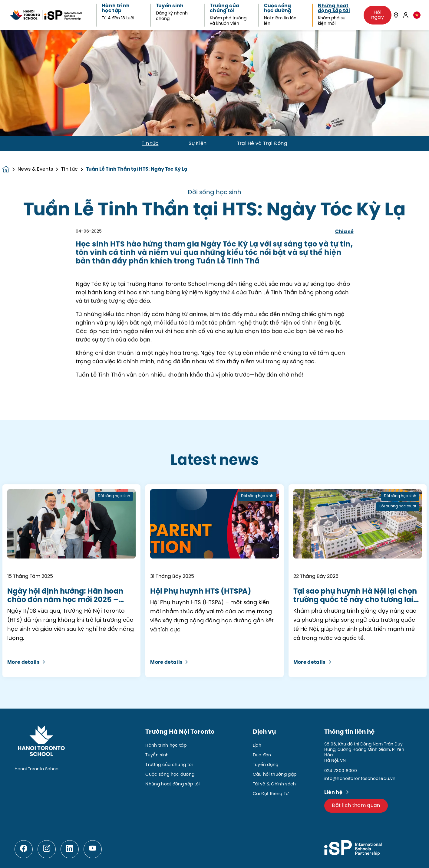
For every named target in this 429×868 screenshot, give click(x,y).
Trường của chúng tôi (169, 765)
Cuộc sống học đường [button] (278, 8)
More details (26, 662)
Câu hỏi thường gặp (275, 775)
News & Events (35, 169)
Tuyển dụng (266, 765)
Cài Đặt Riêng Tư (271, 794)
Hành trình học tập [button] (116, 8)
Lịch (257, 746)
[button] (417, 15)
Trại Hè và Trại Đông (262, 144)
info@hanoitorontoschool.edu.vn (360, 779)
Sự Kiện (198, 144)
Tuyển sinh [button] (170, 6)
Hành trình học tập (166, 746)
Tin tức (150, 144)
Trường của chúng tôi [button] (224, 8)
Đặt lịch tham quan (356, 806)
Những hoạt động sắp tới (172, 784)
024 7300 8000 (341, 771)
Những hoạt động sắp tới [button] (334, 8)
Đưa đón (262, 755)
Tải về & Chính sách (274, 784)
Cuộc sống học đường (170, 775)
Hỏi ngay (378, 15)
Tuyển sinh (157, 755)
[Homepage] (10, 169)
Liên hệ (334, 793)
